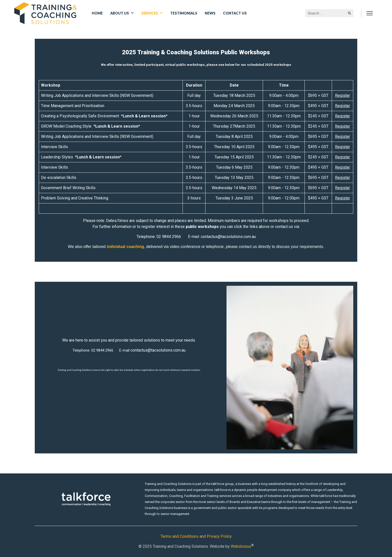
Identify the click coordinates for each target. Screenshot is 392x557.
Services (150, 13)
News (210, 13)
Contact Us (235, 13)
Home (97, 13)
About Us (120, 13)
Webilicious (241, 546)
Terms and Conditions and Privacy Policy (196, 536)
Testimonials (184, 13)
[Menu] (370, 13)
